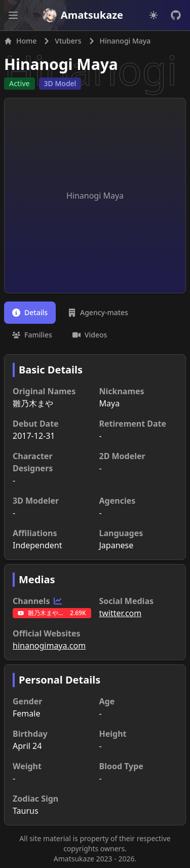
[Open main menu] (13, 15)
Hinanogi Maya (61, 64)
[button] (13, 15)
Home (20, 41)
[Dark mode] (154, 15)
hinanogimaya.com (49, 646)
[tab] (30, 313)
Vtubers (68, 41)
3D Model (60, 83)
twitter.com (121, 613)
